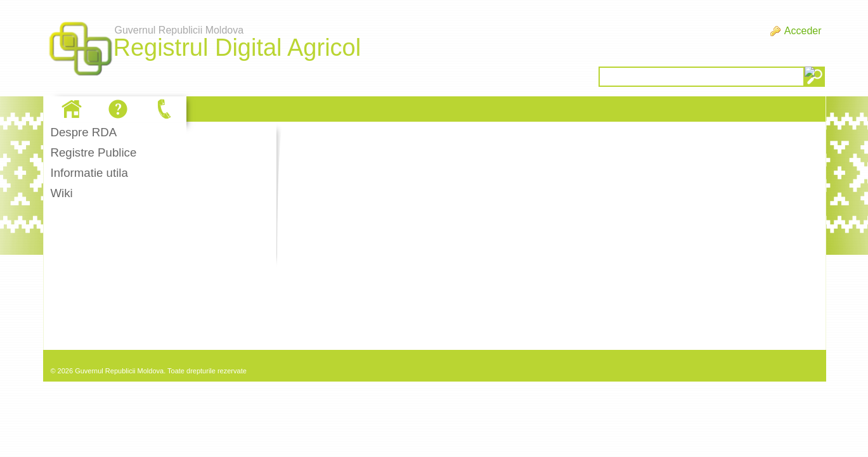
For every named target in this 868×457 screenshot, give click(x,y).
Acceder (803, 31)
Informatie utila (89, 173)
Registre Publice (93, 152)
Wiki (61, 193)
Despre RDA (83, 132)
